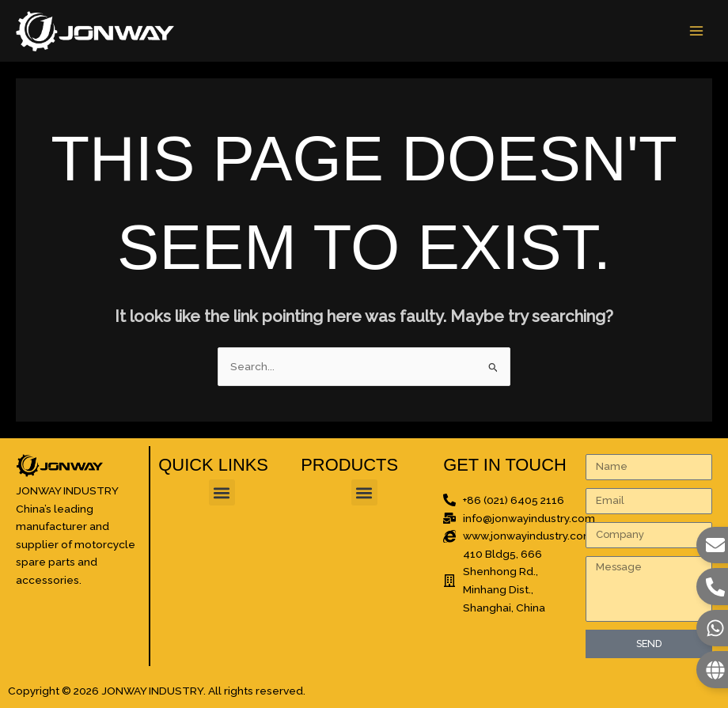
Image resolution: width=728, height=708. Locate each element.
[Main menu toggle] (697, 31)
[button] (222, 492)
